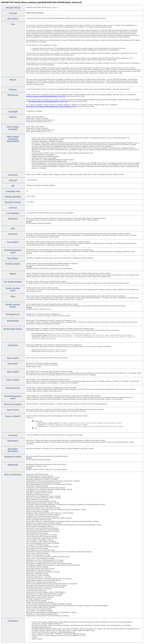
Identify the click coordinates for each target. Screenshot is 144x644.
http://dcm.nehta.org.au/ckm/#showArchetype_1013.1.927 (46, 96)
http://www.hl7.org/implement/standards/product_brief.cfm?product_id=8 (51, 106)
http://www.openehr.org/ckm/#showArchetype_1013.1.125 (48, 101)
